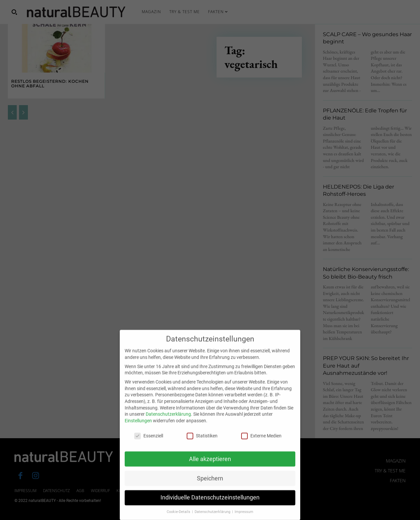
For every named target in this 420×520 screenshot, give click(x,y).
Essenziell (149, 444)
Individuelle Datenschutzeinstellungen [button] (210, 506)
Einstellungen (138, 429)
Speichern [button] (210, 487)
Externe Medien (261, 444)
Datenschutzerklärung (168, 423)
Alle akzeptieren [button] (210, 467)
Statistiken (202, 444)
